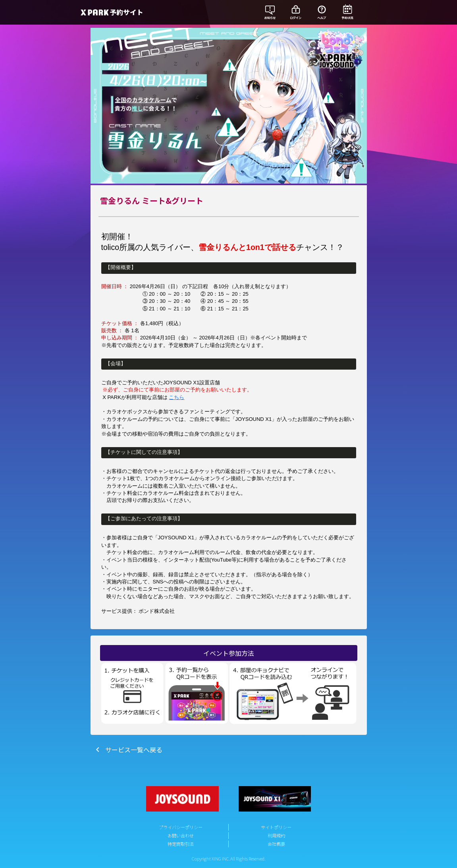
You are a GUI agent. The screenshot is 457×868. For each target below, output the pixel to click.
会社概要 (276, 844)
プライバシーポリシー (181, 827)
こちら (176, 397)
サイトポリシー (276, 827)
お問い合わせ (181, 835)
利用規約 (276, 835)
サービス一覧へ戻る (127, 750)
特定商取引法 (181, 844)
